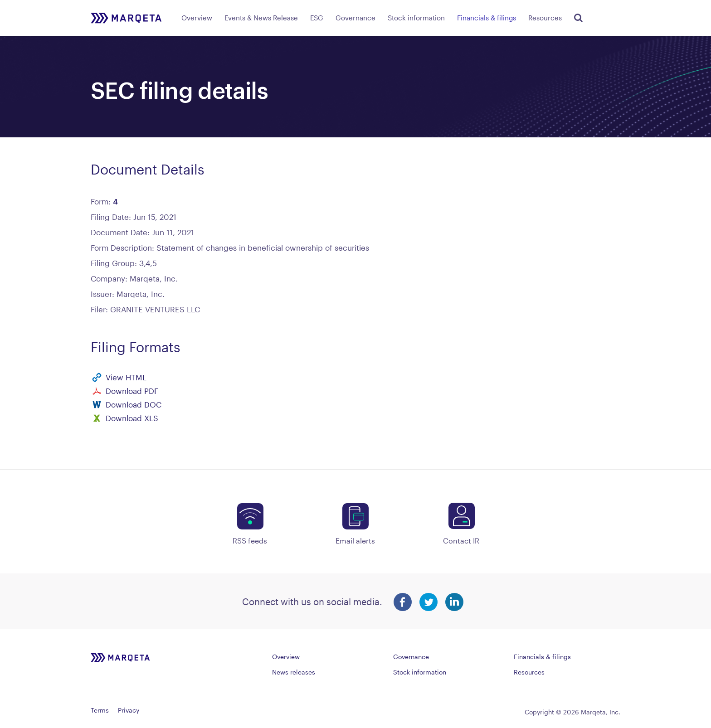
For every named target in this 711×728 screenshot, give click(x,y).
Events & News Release (261, 18)
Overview (197, 18)
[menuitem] (197, 16)
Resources (545, 18)
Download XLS (132, 418)
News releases (294, 672)
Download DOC (134, 404)
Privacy (129, 710)
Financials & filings (487, 18)
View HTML (126, 377)
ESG (317, 18)
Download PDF (132, 391)
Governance (355, 18)
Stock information (416, 18)
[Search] (577, 16)
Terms (100, 710)
